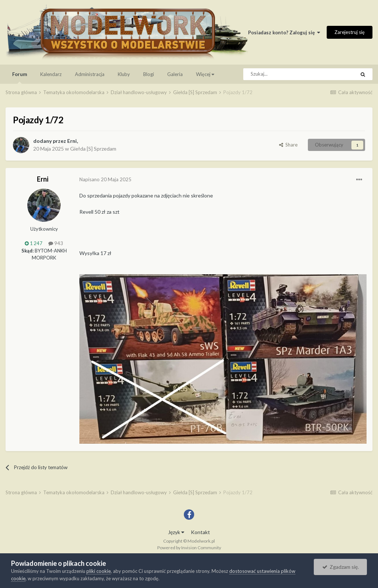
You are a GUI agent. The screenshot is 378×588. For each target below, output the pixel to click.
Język (176, 532)
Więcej (205, 74)
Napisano (105, 179)
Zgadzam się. (341, 567)
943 (56, 243)
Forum (20, 78)
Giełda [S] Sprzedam (93, 149)
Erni (72, 141)
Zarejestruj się (350, 32)
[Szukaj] (283, 74)
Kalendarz (51, 74)
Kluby (124, 74)
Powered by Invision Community (189, 548)
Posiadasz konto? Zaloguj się (284, 32)
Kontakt (200, 532)
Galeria (175, 74)
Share (288, 145)
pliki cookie (99, 571)
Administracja (90, 74)
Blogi (149, 74)
